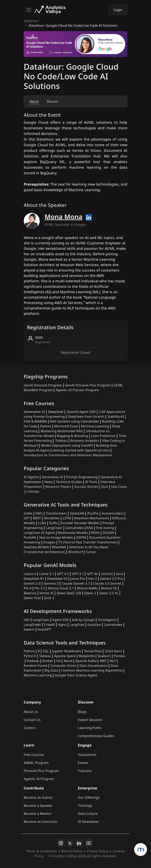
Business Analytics (85, 441)
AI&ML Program (36, 763)
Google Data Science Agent (76, 675)
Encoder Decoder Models (80, 523)
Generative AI (34, 412)
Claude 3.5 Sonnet (107, 583)
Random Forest (36, 666)
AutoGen (94, 625)
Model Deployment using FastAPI (67, 445)
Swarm (29, 629)
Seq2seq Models (36, 547)
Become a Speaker (38, 806)
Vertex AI (47, 593)
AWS (103, 661)
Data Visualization (94, 666)
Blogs (82, 712)
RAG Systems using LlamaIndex (74, 421)
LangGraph (32, 625)
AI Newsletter (88, 822)
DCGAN (108, 533)
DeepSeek (56, 412)
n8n (27, 620)
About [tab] (34, 101)
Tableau (61, 441)
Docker (48, 661)
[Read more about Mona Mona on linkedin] (89, 218)
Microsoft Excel (66, 426)
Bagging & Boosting (72, 436)
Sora (119, 574)
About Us (31, 712)
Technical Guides (69, 482)
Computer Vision (63, 666)
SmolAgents (107, 620)
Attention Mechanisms (92, 518)
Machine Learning (95, 426)
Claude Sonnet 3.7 (76, 583)
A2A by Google (83, 620)
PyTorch (30, 656)
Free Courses (34, 755)
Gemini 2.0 (32, 583)
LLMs (42, 523)
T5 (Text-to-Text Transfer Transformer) (88, 542)
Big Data (51, 670)
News (49, 482)
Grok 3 (49, 598)
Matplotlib (87, 656)
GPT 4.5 (63, 574)
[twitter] (70, 843)
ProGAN (30, 537)
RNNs (95, 533)
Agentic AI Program (39, 779)
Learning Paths (90, 728)
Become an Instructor (41, 822)
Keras (68, 661)
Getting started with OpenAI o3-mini (81, 450)
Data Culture (88, 814)
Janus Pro (78, 579)
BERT (37, 518)
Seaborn (104, 656)
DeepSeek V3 (57, 579)
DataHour (31, 21)
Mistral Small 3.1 (61, 588)
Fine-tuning (105, 528)
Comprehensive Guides (96, 736)
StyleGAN (77, 513)
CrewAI (50, 625)
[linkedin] (79, 843)
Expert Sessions (90, 720)
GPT (27, 518)
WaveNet (59, 547)
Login (118, 10)
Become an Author (38, 798)
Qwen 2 (90, 593)
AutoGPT (44, 629)
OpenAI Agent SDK (81, 412)
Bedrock (30, 593)
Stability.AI (116, 417)
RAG (90, 528)
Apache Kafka (86, 661)
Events (83, 763)
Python (46, 426)
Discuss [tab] (52, 101)
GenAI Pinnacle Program (43, 385)
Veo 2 (93, 579)
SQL (46, 651)
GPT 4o (92, 574)
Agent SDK (61, 620)
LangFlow (77, 625)
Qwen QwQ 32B (69, 593)
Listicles (33, 491)
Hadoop (33, 661)
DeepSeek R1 (34, 579)
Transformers (56, 513)
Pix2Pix (93, 513)
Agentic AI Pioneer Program (77, 390)
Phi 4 (28, 588)
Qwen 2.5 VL (109, 593)
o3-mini (107, 574)
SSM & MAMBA (35, 421)
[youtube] (89, 843)
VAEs (39, 513)
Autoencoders (113, 513)
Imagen (49, 542)
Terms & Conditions (41, 851)
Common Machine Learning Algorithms (92, 670)
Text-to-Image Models (56, 537)
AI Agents (31, 477)
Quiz (105, 487)
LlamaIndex (75, 528)
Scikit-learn (114, 651)
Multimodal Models (73, 533)
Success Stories (86, 487)
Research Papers (58, 487)
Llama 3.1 (46, 574)
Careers (30, 728)
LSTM (67, 518)
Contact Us (32, 720)
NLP (113, 661)
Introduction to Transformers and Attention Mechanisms (68, 455)
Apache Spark (65, 656)
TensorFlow (93, 651)
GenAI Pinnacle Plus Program (88, 385)
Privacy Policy (97, 851)
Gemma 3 (51, 583)
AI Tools (91, 482)
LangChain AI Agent (39, 533)
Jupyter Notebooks (67, 651)
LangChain (54, 528)
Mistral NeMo (87, 588)
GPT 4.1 (78, 574)
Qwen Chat (32, 598)
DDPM (81, 537)
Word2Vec (52, 518)
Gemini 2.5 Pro (112, 579)
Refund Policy (72, 851)
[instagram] (61, 843)
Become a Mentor (38, 814)
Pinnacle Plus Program (41, 771)
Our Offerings (89, 798)
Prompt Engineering (82, 477)
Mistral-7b (109, 588)
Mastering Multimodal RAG (62, 431)
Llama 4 (30, 574)
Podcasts (85, 771)
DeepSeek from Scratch (86, 417)
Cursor (91, 552)
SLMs (53, 523)
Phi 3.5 (40, 588)
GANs (28, 513)
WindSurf (75, 552)
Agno (62, 625)
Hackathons (87, 755)
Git (59, 661)
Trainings (85, 806)
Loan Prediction (103, 436)
